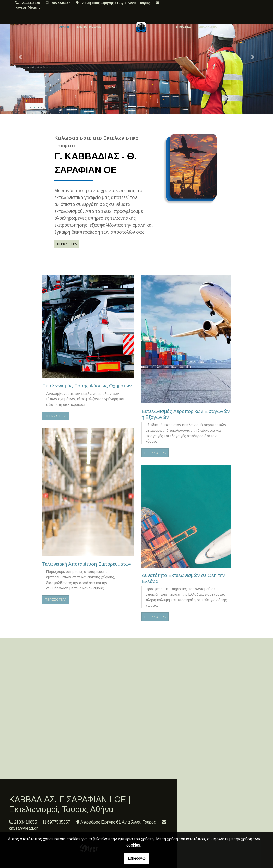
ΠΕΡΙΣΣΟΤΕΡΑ (56, 416)
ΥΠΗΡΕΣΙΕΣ (183, 27)
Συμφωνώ (136, 858)
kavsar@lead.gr (29, 8)
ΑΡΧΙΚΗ (64, 27)
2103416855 (31, 3)
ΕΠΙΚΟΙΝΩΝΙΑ (207, 27)
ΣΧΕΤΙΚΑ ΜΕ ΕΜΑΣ (89, 27)
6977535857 (61, 3)
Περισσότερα (67, 244)
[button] (20, 57)
